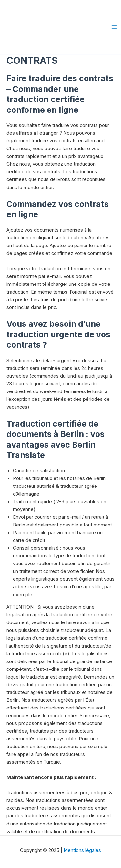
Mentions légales (82, 850)
